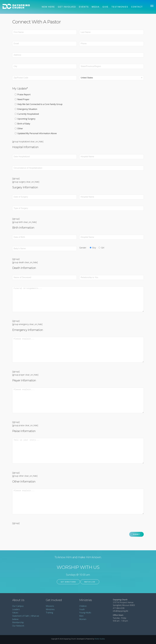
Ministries (50, 609)
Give (105, 7)
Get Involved (67, 7)
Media (96, 7)
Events (84, 7)
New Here (48, 7)
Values (15, 613)
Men (81, 616)
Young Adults (85, 613)
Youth (82, 609)
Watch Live (90, 582)
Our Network (18, 626)
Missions (50, 606)
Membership (18, 622)
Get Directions (68, 582)
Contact (137, 7)
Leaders (16, 609)
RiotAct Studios (100, 639)
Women (83, 619)
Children (83, 606)
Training (49, 613)
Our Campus (18, 606)
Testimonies (120, 7)
